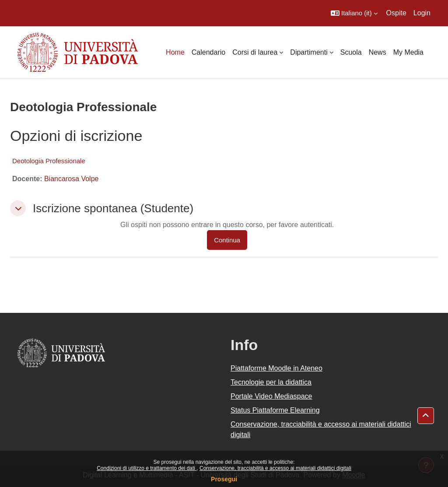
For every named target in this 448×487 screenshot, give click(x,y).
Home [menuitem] (175, 52)
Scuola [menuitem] (351, 52)
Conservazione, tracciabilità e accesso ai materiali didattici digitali (275, 468)
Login (422, 13)
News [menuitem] (378, 52)
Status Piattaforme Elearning (275, 410)
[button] (354, 13)
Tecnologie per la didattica (271, 382)
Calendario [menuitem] (208, 52)
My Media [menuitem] (408, 52)
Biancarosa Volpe (72, 179)
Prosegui (224, 479)
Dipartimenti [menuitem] (309, 52)
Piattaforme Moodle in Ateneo (276, 368)
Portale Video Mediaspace (271, 396)
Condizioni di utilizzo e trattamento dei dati (147, 468)
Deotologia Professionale (49, 161)
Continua (227, 240)
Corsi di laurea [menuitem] (255, 52)
